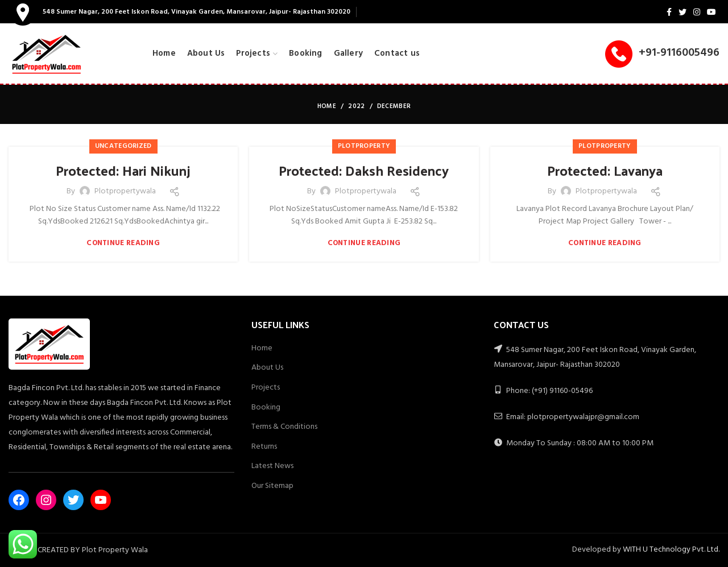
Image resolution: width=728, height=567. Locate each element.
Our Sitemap (272, 486)
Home (327, 106)
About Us (267, 368)
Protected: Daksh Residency (364, 171)
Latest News (272, 466)
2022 (356, 106)
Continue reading (123, 243)
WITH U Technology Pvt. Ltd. (671, 550)
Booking (266, 407)
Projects (266, 388)
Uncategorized (123, 146)
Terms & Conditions (284, 427)
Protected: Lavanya (605, 171)
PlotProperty (364, 146)
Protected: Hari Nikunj (123, 171)
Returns (264, 447)
